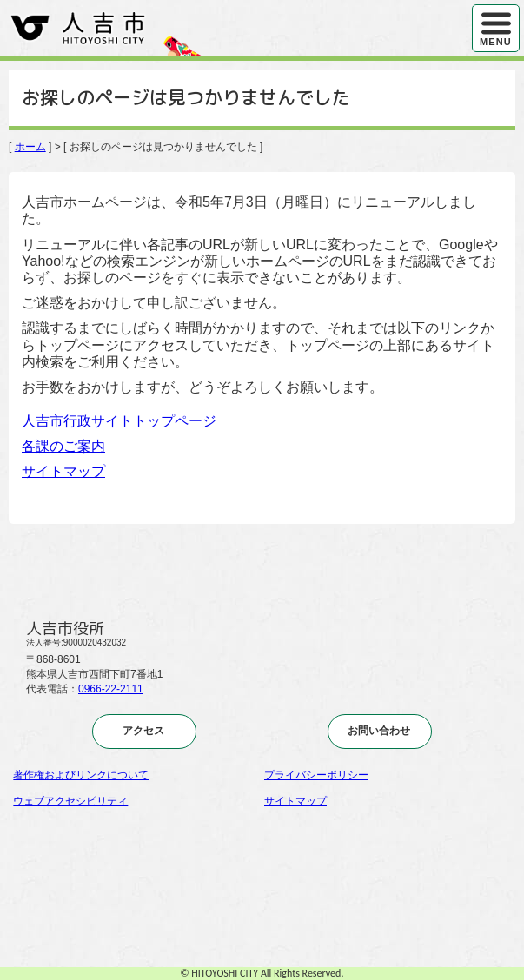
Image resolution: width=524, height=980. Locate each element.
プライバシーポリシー (316, 775)
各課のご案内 (63, 446)
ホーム (30, 147)
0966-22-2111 (111, 689)
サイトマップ (63, 471)
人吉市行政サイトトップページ (119, 421)
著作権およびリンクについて (81, 775)
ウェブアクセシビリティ (70, 801)
